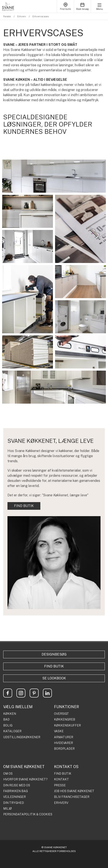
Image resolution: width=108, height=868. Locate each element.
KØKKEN (10, 714)
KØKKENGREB (65, 720)
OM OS (8, 774)
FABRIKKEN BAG (15, 791)
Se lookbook (54, 678)
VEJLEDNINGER (15, 797)
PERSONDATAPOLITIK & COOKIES (28, 814)
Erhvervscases (41, 16)
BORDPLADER (64, 749)
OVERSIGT (61, 714)
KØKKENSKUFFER (67, 726)
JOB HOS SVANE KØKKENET (74, 791)
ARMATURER (64, 737)
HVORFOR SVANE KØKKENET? (25, 779)
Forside (7, 16)
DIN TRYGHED (14, 803)
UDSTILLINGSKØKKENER (22, 737)
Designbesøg (54, 654)
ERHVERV (61, 803)
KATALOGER (12, 731)
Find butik (54, 666)
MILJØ (7, 809)
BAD (6, 720)
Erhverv (22, 16)
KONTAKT (61, 779)
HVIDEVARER (63, 743)
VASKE (59, 731)
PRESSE (60, 785)
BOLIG (8, 726)
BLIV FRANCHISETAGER (72, 797)
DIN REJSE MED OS (17, 785)
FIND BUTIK (24, 506)
